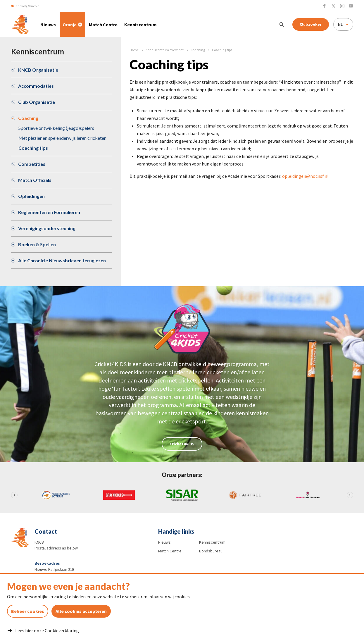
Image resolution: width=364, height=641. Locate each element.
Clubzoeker (311, 24)
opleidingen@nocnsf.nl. (306, 176)
